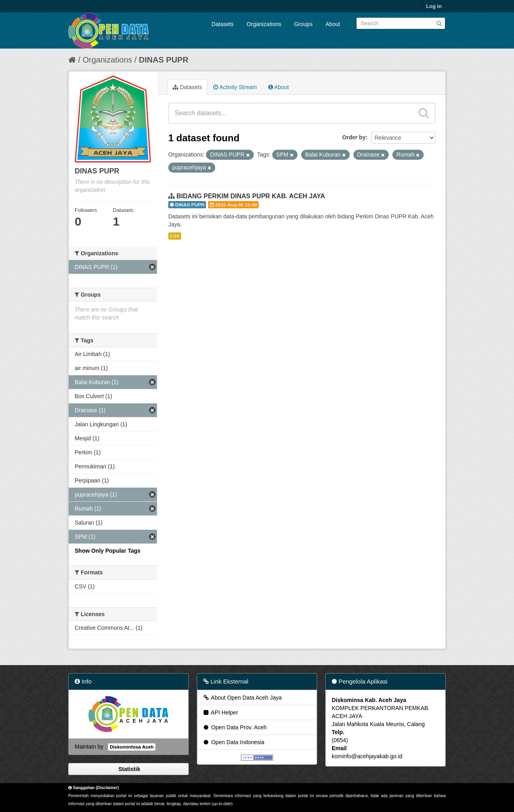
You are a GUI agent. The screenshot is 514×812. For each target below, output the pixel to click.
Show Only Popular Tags (108, 551)
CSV (175, 236)
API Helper (220, 712)
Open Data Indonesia (233, 742)
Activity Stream (235, 87)
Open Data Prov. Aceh (235, 727)
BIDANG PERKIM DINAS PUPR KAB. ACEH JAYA (251, 196)
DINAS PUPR (164, 60)
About (333, 24)
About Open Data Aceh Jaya (242, 698)
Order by (354, 137)
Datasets (223, 24)
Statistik (128, 769)
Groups (303, 24)
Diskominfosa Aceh (132, 747)
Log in (434, 6)
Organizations (264, 24)
